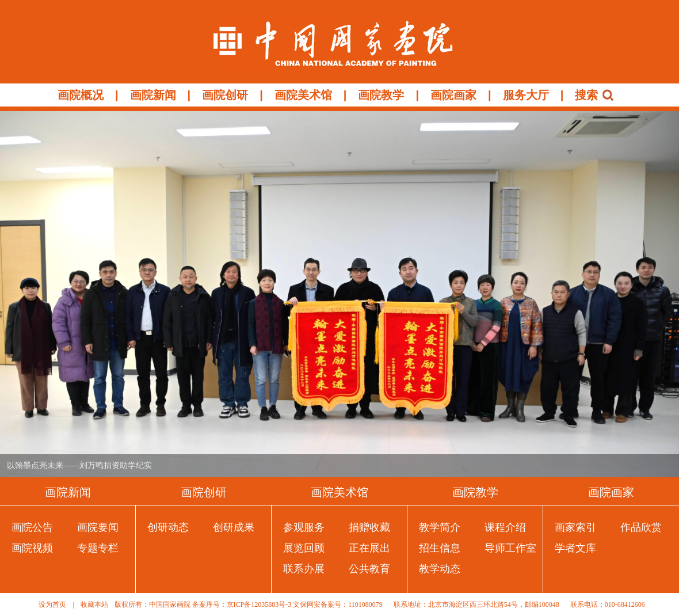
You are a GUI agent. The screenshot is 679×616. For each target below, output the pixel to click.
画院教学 (381, 95)
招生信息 (440, 548)
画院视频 (32, 548)
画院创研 (225, 95)
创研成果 (234, 527)
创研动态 (168, 527)
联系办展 (304, 569)
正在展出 (369, 548)
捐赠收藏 (369, 527)
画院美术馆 (303, 95)
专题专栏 (98, 548)
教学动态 (440, 569)
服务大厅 (526, 95)
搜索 (586, 95)
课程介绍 (505, 527)
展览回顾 (304, 548)
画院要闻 (98, 527)
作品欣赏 (641, 527)
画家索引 (575, 527)
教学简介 (440, 527)
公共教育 (369, 569)
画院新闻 (153, 95)
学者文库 (575, 548)
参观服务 (304, 527)
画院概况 (81, 95)
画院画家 (453, 95)
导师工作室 (510, 548)
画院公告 (32, 527)
